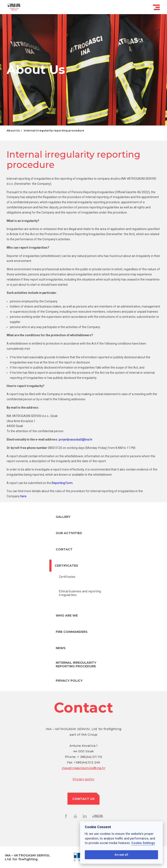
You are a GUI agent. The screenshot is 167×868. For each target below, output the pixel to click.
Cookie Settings (143, 843)
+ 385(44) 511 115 (89, 757)
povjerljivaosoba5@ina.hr (76, 439)
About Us (13, 131)
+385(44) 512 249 (87, 762)
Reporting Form (62, 483)
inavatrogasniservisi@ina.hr (84, 768)
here (23, 496)
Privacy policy (83, 779)
